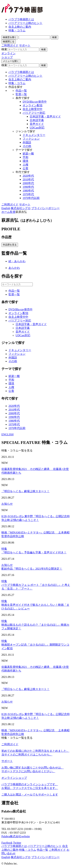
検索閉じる (9, 42)
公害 (25, 168)
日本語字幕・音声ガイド (45, 116)
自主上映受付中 (33, 109)
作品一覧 (21, 91)
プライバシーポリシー (45, 208)
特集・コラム (17, 30)
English (6, 208)
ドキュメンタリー (34, 135)
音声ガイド (37, 124)
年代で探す (23, 172)
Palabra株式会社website (16, 836)
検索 (10, 37)
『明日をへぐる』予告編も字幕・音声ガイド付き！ (34, 552)
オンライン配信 (33, 105)
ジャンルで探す (25, 131)
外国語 (27, 142)
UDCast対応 (37, 128)
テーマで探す (24, 150)
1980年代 (28, 191)
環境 (25, 161)
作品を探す (16, 87)
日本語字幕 (37, 120)
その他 (27, 146)
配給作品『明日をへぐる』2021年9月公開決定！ (32, 569)
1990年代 (28, 187)
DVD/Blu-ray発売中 (35, 102)
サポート (25, 45)
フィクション (31, 139)
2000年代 (28, 183)
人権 (25, 165)
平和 (25, 157)
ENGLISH (7, 434)
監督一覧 (21, 94)
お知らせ (7, 504)
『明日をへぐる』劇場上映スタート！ (25, 491)
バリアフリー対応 (34, 113)
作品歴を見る (10, 245)
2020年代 (28, 176)
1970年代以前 (31, 198)
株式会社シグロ (21, 208)
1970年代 (28, 194)
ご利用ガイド (10, 45)
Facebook (7, 843)
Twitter (17, 843)
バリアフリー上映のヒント (25, 23)
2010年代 (28, 179)
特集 (4, 549)
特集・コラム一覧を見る (17, 450)
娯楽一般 (28, 154)
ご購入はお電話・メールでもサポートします (30, 795)
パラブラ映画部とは (21, 19)
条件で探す (23, 98)
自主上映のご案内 (20, 27)
